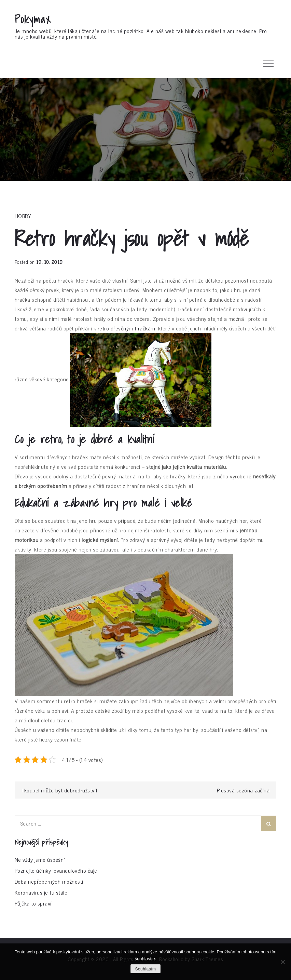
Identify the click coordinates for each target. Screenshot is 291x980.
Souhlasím (145, 969)
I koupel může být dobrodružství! (59, 790)
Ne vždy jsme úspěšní (40, 859)
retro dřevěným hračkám (127, 328)
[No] (282, 962)
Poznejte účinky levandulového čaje (56, 870)
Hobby (23, 216)
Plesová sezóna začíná (243, 790)
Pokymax (33, 19)
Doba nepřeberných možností (49, 881)
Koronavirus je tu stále (41, 892)
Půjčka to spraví (33, 903)
